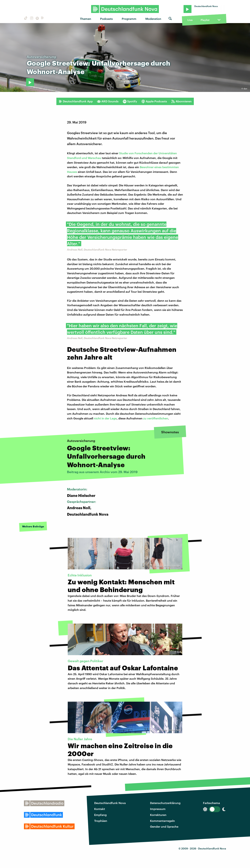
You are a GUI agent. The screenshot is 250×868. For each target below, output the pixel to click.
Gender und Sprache (164, 826)
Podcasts (106, 19)
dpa (245, 89)
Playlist (205, 20)
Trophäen (101, 821)
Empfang (100, 815)
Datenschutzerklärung (165, 803)
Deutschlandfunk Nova (110, 803)
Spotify (130, 101)
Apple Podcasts (154, 101)
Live (190, 20)
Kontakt (100, 809)
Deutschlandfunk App (76, 101)
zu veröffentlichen (156, 418)
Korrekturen (158, 815)
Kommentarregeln (162, 821)
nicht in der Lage (105, 418)
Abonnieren (181, 101)
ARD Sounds (108, 101)
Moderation (153, 19)
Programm (129, 19)
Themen (86, 19)
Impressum (158, 809)
